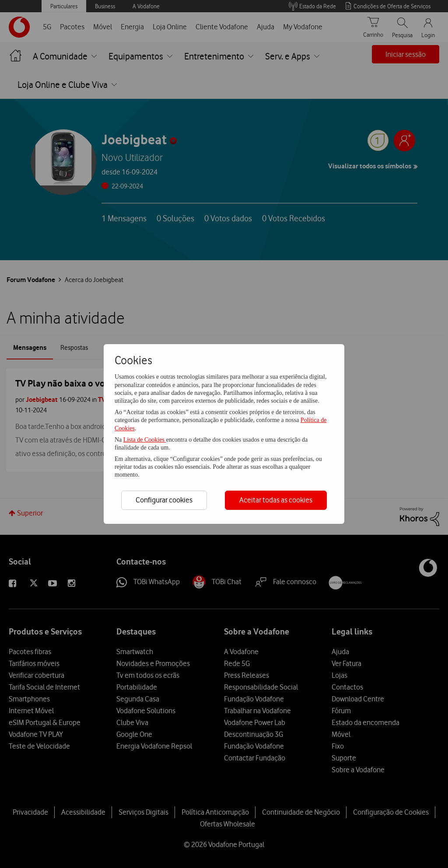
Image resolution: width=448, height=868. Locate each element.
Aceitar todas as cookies (276, 500)
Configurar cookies (164, 500)
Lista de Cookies (145, 440)
